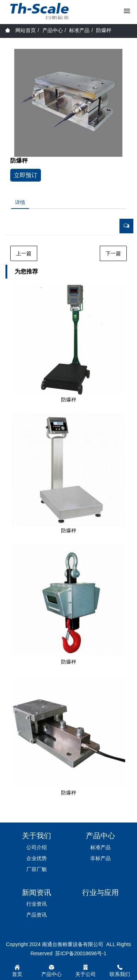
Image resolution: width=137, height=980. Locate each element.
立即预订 (26, 175)
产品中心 (53, 30)
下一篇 (113, 253)
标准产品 (79, 30)
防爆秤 (104, 30)
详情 (20, 202)
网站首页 (20, 30)
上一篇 (24, 253)
